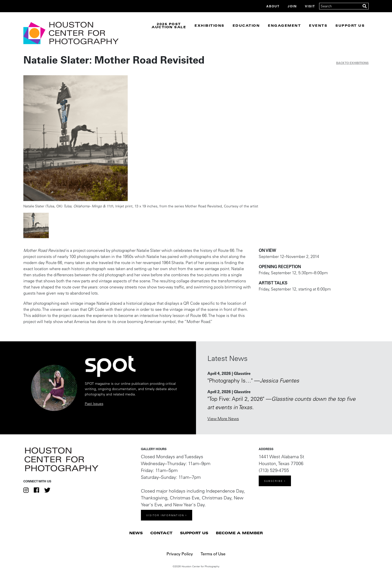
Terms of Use (213, 554)
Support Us (350, 25)
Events (318, 25)
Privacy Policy (180, 554)
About (273, 6)
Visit (310, 6)
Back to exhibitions (352, 63)
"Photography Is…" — (253, 380)
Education (246, 25)
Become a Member (239, 533)
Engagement (284, 25)
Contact (161, 533)
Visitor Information (165, 515)
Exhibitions (209, 25)
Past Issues (94, 404)
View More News (223, 419)
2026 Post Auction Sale (169, 25)
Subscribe (273, 481)
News (136, 533)
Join (292, 6)
